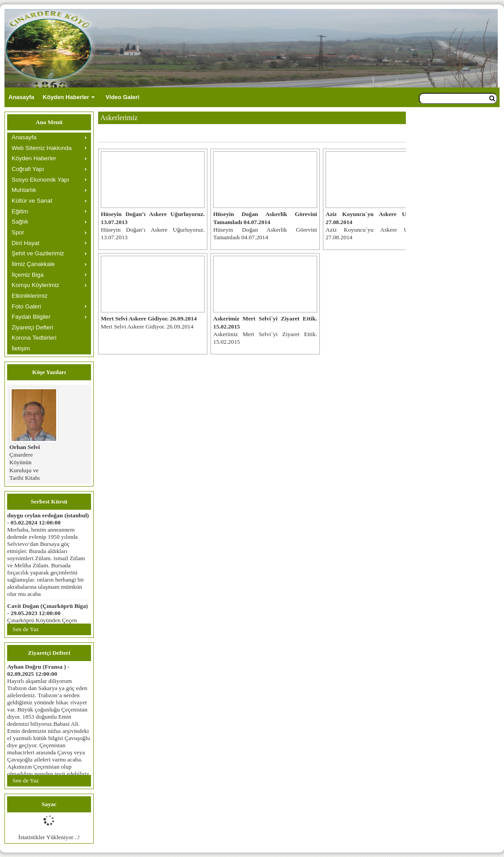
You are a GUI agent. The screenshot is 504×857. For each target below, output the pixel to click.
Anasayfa (21, 97)
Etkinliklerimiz (30, 296)
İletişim (21, 348)
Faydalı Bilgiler (31, 317)
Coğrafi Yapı (28, 169)
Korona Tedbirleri (34, 338)
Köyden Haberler (66, 97)
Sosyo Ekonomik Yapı (40, 180)
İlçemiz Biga (28, 275)
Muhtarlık (24, 190)
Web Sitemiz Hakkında (42, 148)
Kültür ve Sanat (32, 201)
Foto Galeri (26, 306)
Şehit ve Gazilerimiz (38, 253)
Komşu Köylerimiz (35, 285)
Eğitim (20, 211)
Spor (18, 232)
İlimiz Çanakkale (33, 264)
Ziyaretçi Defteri (32, 327)
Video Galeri (123, 97)
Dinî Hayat (25, 243)
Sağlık (20, 222)
